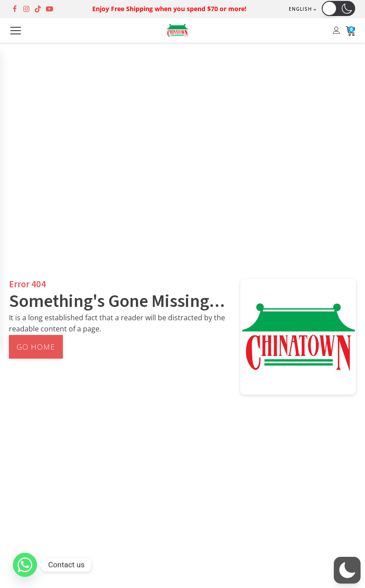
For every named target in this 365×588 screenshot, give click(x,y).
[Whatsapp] (25, 565)
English (300, 9)
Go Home (36, 347)
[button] (338, 8)
